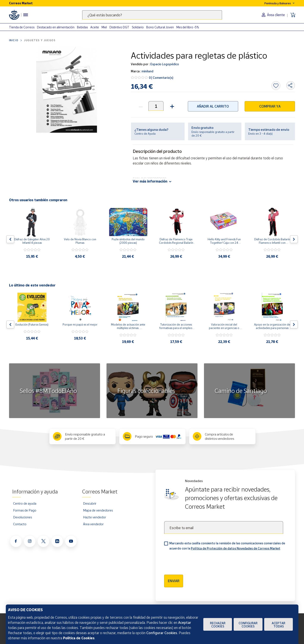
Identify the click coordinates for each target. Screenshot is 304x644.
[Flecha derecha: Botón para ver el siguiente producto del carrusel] (294, 239)
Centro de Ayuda (145, 134)
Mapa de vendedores (98, 510)
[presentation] (197, 561)
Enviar (174, 581)
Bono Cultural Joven (160, 27)
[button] (172, 106)
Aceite (95, 27)
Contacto (20, 524)
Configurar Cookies (248, 625)
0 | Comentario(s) (161, 78)
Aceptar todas (279, 625)
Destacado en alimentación (56, 27)
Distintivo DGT (119, 27)
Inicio (14, 40)
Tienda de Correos (22, 27)
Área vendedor (93, 524)
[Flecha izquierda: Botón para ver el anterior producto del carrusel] (10, 239)
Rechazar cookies (218, 625)
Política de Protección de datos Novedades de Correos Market (236, 548)
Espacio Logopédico (164, 64)
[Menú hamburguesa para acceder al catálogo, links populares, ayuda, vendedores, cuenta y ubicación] (26, 15)
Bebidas (82, 27)
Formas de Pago (25, 510)
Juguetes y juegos (40, 40)
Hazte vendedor (95, 517)
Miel (104, 27)
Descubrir (90, 503)
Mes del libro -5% (188, 27)
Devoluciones (22, 517)
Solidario (138, 27)
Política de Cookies (79, 638)
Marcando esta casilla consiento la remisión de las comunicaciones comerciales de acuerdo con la (227, 546)
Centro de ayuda (25, 503)
